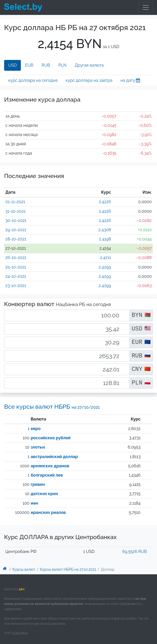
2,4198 (105, 239)
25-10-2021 (16, 267)
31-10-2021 (16, 211)
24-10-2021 (16, 276)
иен (34, 503)
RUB (46, 65)
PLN (63, 65)
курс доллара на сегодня (33, 80)
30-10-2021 (16, 221)
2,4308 (105, 230)
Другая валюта (89, 65)
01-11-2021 (15, 202)
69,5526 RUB (134, 552)
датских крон (44, 494)
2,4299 (105, 267)
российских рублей (51, 438)
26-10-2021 (16, 258)
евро (36, 429)
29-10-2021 (16, 230)
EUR (29, 65)
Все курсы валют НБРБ (52, 406)
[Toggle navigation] (146, 7)
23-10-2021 (16, 286)
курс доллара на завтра (89, 80)
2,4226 (105, 202)
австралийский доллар (54, 457)
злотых (38, 447)
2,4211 (105, 258)
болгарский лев (47, 475)
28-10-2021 (16, 239)
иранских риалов (48, 512)
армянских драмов (50, 466)
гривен (38, 484)
